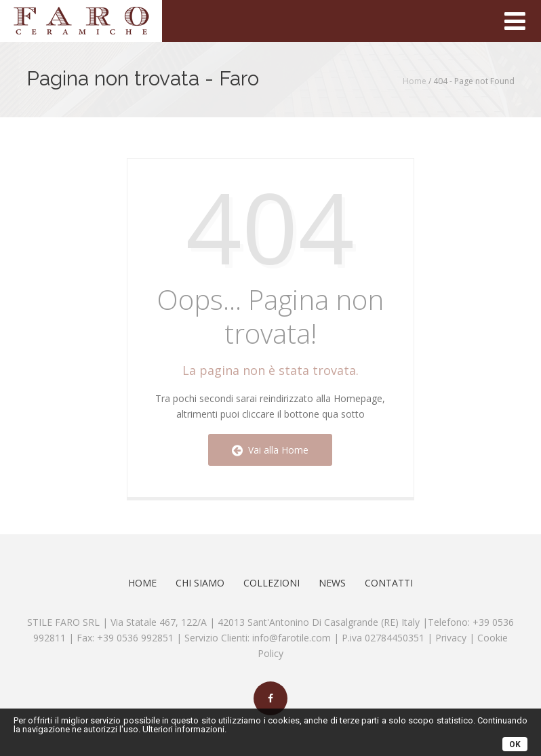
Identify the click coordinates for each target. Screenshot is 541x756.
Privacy (451, 638)
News (332, 583)
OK (515, 744)
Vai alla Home (270, 450)
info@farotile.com (292, 638)
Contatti (389, 583)
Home (415, 81)
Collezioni (272, 583)
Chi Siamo (200, 583)
